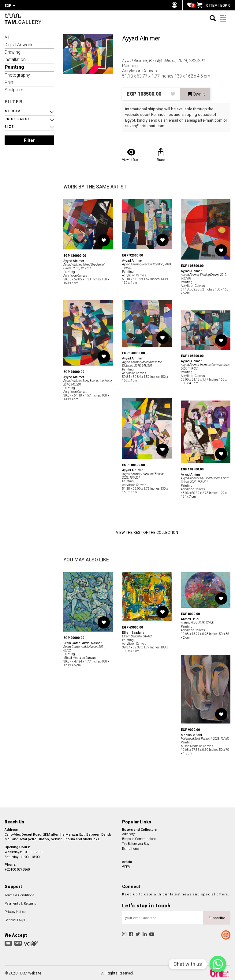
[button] (29, 110)
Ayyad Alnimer (141, 37)
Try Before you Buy (136, 843)
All (7, 36)
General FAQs (15, 919)
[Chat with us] (218, 964)
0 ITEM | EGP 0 (214, 6)
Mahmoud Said (191, 734)
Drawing (13, 51)
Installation (15, 59)
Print (9, 82)
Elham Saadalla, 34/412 (137, 635)
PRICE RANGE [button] (17, 118)
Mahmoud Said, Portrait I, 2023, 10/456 (205, 738)
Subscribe (217, 917)
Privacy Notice (15, 911)
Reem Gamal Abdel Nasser (82, 642)
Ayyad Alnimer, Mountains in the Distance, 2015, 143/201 (142, 363)
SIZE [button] (9, 126)
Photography (17, 74)
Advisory (128, 833)
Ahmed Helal (190, 618)
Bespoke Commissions (139, 838)
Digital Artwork (19, 44)
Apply (126, 865)
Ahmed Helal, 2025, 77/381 (198, 622)
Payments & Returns (20, 903)
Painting (14, 66)
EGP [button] (10, 6)
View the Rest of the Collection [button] (147, 532)
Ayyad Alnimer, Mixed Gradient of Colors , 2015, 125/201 (84, 266)
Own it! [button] (197, 93)
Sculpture (14, 89)
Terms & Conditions (20, 894)
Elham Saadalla (133, 632)
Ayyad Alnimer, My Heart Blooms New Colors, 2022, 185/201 (205, 479)
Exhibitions (131, 848)
